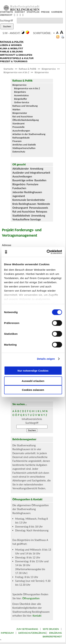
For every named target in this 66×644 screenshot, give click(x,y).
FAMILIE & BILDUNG (11, 52)
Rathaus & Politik (28, 69)
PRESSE (45, 12)
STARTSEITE (7, 12)
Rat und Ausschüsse (23, 116)
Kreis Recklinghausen (24, 204)
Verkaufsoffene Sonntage (27, 219)
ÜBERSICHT (6, 15)
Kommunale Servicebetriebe (29, 200)
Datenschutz (19, 152)
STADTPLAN (33, 12)
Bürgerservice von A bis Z (16, 72)
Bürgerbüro (20, 92)
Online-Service (22, 102)
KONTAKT (20, 12)
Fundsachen (19, 188)
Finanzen (17, 141)
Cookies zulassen (33, 390)
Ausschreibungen (21, 131)
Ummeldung (38, 216)
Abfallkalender (21, 169)
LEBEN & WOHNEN (11, 45)
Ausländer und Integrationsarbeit (31, 173)
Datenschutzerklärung (32, 633)
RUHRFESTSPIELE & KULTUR (17, 58)
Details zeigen (46, 359)
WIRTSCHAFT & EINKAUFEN (16, 55)
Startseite (8, 69)
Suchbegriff (6, 21)
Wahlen (16, 109)
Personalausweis (39, 208)
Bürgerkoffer (21, 99)
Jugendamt (19, 196)
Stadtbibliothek (21, 216)
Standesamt (19, 123)
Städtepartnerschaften (24, 148)
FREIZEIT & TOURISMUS (14, 61)
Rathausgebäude (21, 138)
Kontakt (37, 616)
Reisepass (42, 212)
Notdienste (44, 204)
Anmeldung (37, 169)
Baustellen (40, 180)
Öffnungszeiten (31, 598)
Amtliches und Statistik (24, 145)
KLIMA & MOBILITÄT (12, 48)
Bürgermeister (20, 113)
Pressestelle (19, 127)
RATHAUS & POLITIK (12, 42)
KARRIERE (57, 12)
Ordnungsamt (20, 208)
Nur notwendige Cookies (33, 371)
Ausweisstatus (22, 95)
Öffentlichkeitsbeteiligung (26, 120)
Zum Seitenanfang (27, 629)
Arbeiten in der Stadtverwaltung (29, 134)
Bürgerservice (49, 69)
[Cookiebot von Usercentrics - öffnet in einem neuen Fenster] (47, 252)
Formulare (32, 184)
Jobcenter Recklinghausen (27, 192)
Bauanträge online (23, 180)
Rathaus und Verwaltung (25, 106)
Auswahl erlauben (33, 381)
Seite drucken (51, 629)
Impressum (7, 633)
